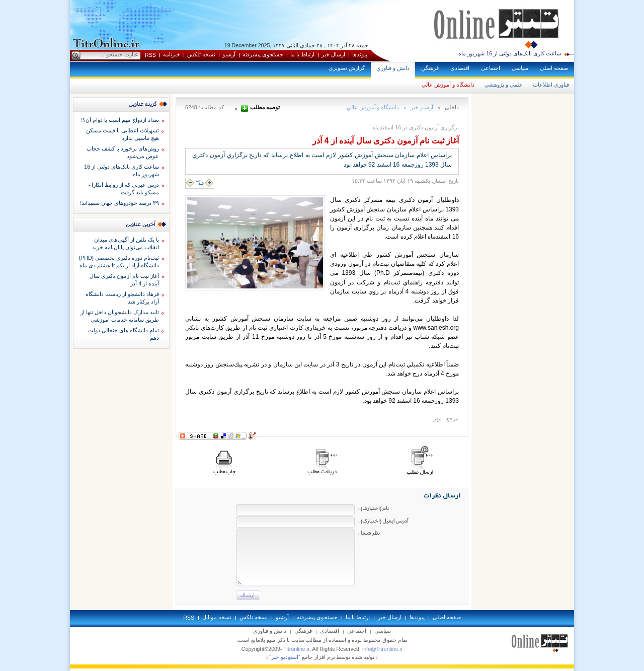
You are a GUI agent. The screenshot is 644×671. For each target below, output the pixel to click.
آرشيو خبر (422, 107)
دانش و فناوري (393, 68)
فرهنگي (430, 68)
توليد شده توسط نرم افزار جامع (322, 657)
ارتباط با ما (302, 54)
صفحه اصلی (554, 68)
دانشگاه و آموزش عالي (448, 85)
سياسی (520, 68)
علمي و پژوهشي (504, 85)
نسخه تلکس (201, 54)
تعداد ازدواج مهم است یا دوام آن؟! (120, 120)
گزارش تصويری (347, 68)
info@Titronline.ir (382, 649)
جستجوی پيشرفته (263, 54)
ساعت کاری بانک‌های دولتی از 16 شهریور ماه (510, 53)
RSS (150, 55)
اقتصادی (460, 68)
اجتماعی (491, 68)
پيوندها (360, 54)
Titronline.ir (296, 649)
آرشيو (229, 54)
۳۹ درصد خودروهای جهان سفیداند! (119, 203)
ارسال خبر (333, 54)
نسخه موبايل (217, 617)
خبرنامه (172, 54)
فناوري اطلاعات (551, 85)
